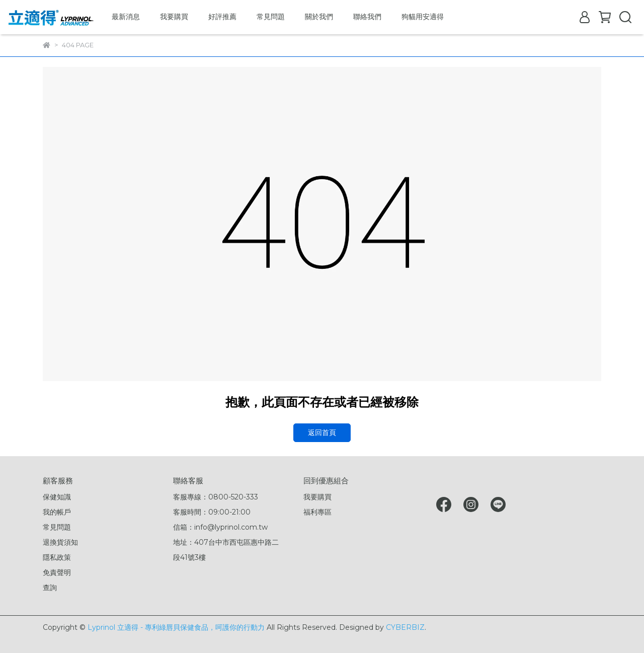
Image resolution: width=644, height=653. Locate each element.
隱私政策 (57, 557)
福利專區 (317, 512)
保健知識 (57, 497)
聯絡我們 (367, 17)
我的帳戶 (57, 512)
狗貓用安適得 (423, 17)
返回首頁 (322, 432)
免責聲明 (57, 572)
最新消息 (126, 17)
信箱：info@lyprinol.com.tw (220, 527)
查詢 (50, 588)
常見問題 (271, 17)
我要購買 (174, 17)
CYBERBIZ (405, 627)
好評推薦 (222, 17)
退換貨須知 (60, 542)
